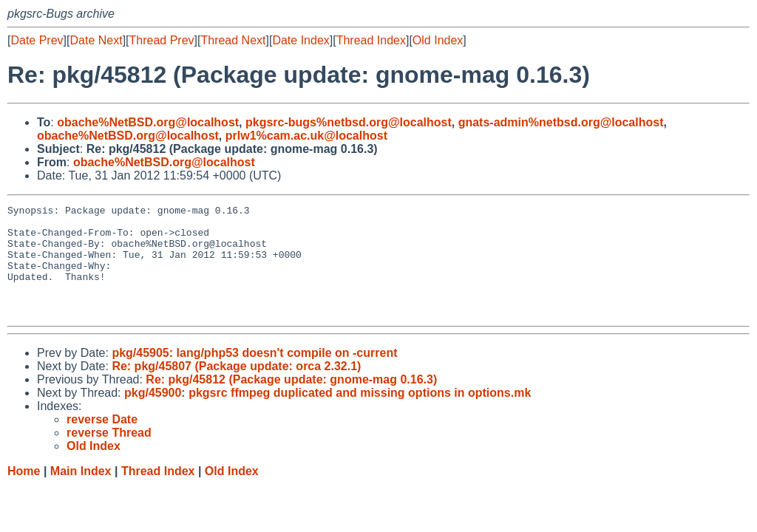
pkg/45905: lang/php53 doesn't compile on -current (254, 375)
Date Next (96, 40)
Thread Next (233, 40)
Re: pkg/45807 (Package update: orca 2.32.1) (236, 388)
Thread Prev (162, 40)
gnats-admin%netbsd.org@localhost (561, 122)
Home (24, 493)
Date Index (301, 40)
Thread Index (371, 40)
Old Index (438, 40)
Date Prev (37, 40)
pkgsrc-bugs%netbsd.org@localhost (349, 122)
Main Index (81, 493)
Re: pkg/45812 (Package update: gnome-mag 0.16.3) (291, 402)
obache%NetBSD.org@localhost (148, 122)
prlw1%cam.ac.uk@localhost (306, 136)
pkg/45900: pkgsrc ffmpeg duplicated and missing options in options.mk (327, 415)
